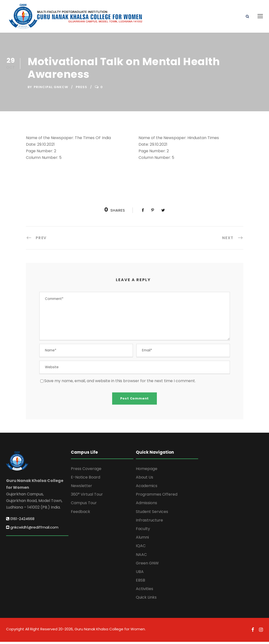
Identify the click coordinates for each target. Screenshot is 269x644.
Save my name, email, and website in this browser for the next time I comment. (120, 383)
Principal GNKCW (51, 89)
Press (81, 89)
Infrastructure (149, 522)
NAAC (141, 557)
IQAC (141, 548)
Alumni (142, 539)
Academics (147, 488)
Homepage (147, 471)
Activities (145, 591)
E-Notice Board (86, 479)
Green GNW (147, 565)
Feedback (81, 514)
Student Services (152, 514)
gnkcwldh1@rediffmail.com (32, 529)
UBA (140, 574)
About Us (145, 479)
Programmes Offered (157, 497)
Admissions (146, 505)
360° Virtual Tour (87, 497)
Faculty (143, 531)
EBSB (140, 582)
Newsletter (81, 488)
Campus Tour (84, 505)
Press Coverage (86, 471)
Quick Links (146, 600)
